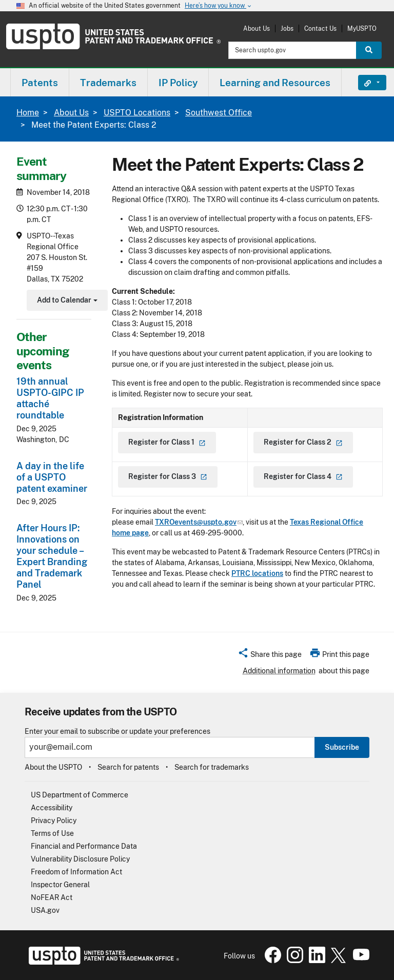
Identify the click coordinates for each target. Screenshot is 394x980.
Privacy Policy (54, 821)
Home (28, 113)
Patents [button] (40, 83)
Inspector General (60, 885)
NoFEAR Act (52, 897)
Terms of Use (52, 833)
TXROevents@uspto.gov (199, 522)
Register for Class (167, 442)
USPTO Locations (137, 113)
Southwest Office (219, 113)
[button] (270, 656)
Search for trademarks (212, 767)
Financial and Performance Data (84, 846)
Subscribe (342, 747)
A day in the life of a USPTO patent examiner (52, 477)
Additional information (279, 671)
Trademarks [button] (108, 83)
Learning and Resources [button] (275, 83)
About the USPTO (53, 767)
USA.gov (45, 910)
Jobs (287, 28)
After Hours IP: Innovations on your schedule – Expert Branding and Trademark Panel (52, 556)
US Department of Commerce (80, 795)
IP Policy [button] (178, 83)
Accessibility (52, 808)
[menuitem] (40, 82)
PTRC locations (257, 573)
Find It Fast (365, 83)
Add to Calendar (66, 301)
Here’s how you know (219, 6)
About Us (257, 28)
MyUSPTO (362, 28)
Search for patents (128, 767)
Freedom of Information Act (76, 872)
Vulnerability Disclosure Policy (80, 859)
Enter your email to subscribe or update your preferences (117, 732)
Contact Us (320, 28)
